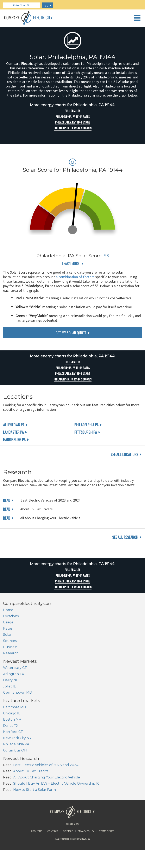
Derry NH (11, 680)
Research (11, 653)
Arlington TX (14, 674)
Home (8, 610)
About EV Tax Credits (31, 771)
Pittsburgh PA (86, 432)
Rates (8, 628)
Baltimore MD (15, 707)
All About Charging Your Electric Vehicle (47, 777)
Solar (7, 635)
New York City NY (17, 738)
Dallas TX (11, 726)
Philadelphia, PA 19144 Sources (73, 128)
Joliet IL (9, 686)
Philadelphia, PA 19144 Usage (72, 122)
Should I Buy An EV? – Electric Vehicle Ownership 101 (57, 783)
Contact (53, 831)
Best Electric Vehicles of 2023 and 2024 (46, 765)
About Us (37, 831)
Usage (8, 622)
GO (46, 5)
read (7, 500)
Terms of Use (107, 831)
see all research (125, 537)
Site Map (68, 831)
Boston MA (12, 719)
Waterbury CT (15, 668)
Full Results (72, 111)
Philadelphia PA (86, 425)
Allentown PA (14, 425)
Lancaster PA (13, 432)
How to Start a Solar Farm (34, 790)
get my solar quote (71, 333)
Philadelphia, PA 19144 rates (73, 117)
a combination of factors (75, 277)
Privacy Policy (86, 831)
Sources (10, 641)
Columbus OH (15, 750)
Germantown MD (18, 692)
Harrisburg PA (14, 440)
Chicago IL (12, 713)
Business (10, 647)
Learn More (71, 263)
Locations (11, 616)
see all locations (124, 454)
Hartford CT (13, 732)
